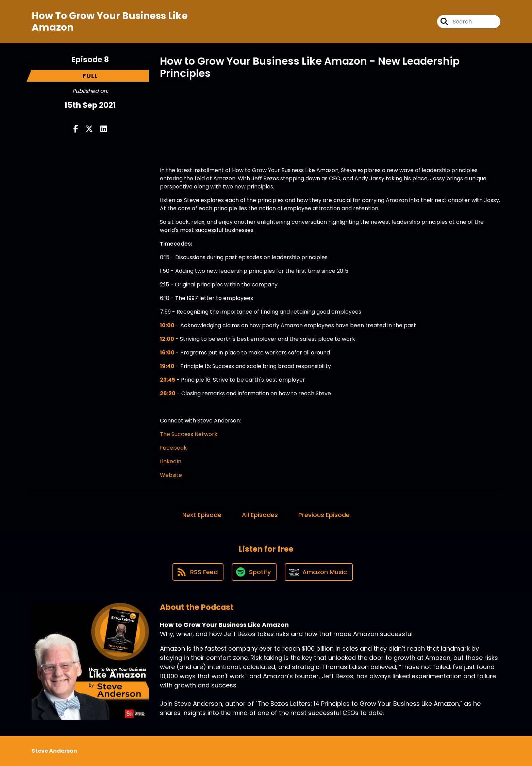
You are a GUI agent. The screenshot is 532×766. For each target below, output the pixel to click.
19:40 (167, 366)
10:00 (167, 325)
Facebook (173, 448)
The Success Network (189, 434)
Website (171, 475)
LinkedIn (171, 461)
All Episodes (260, 515)
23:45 (168, 380)
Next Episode (202, 515)
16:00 (167, 353)
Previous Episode (324, 515)
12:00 (167, 339)
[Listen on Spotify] (254, 572)
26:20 (168, 393)
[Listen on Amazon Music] (319, 572)
